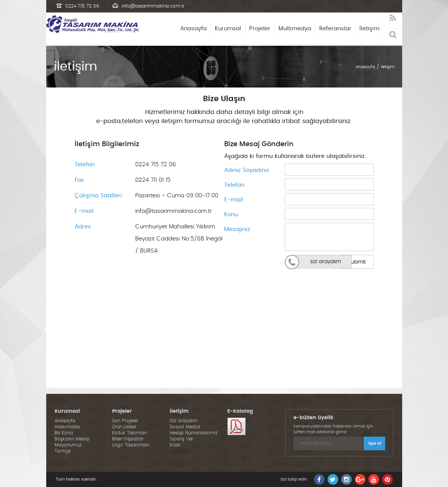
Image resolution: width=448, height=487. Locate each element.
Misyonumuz (68, 445)
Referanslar (335, 29)
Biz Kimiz (64, 433)
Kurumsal (228, 29)
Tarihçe (62, 451)
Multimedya (295, 29)
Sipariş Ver (181, 439)
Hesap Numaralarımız (194, 433)
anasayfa (365, 67)
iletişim (388, 67)
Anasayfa (194, 29)
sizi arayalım (326, 262)
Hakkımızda (67, 427)
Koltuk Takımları (130, 433)
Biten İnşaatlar (128, 439)
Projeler (260, 29)
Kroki (175, 445)
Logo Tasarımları (131, 445)
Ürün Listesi (124, 427)
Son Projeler (125, 421)
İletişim (369, 29)
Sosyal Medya (185, 427)
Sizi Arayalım (184, 421)
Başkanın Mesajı (72, 439)
